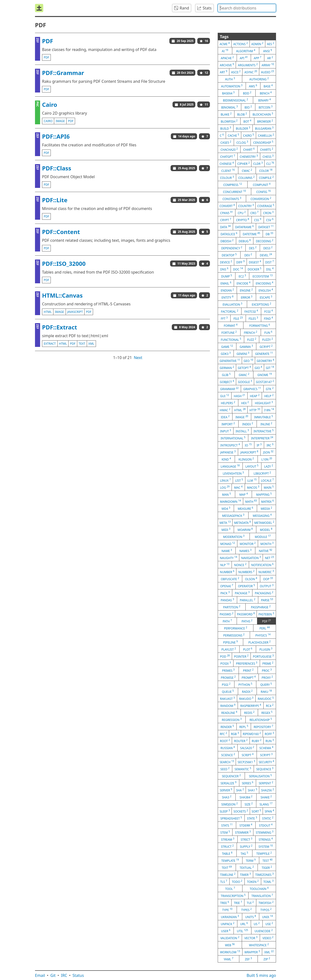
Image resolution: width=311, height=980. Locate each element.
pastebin (266, 614)
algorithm (246, 51)
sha (240, 790)
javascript (75, 312)
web (230, 945)
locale (267, 480)
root (225, 741)
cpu (242, 213)
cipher (244, 163)
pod (225, 656)
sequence (265, 769)
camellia (266, 135)
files (253, 318)
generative (230, 360)
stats (227, 825)
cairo (48, 121)
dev (248, 255)
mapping (264, 494)
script (248, 755)
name (227, 551)
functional (231, 339)
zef (248, 959)
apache (227, 58)
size (249, 804)
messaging (262, 515)
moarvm (245, 529)
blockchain (263, 114)
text (82, 344)
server (226, 790)
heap (255, 396)
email (226, 283)
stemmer (243, 832)
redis (249, 712)
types (246, 910)
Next (138, 358)
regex (267, 712)
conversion (261, 199)
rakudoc (266, 698)
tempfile (264, 853)
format (231, 325)
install (242, 431)
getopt (244, 368)
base (268, 86)
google (245, 382)
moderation (234, 536)
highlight (264, 403)
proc (267, 670)
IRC (64, 975)
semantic (243, 769)
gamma (246, 346)
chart (249, 149)
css (258, 220)
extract (50, 344)
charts (267, 149)
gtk (270, 389)
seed (225, 769)
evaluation (232, 304)
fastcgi (251, 311)
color (266, 170)
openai (227, 586)
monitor (248, 544)
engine (246, 290)
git (270, 368)
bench (266, 93)
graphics (252, 389)
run (270, 741)
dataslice (229, 234)
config (263, 192)
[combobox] (247, 8)
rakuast (227, 698)
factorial (229, 311)
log (225, 487)
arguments (248, 65)
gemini (243, 353)
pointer (241, 656)
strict (246, 839)
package (242, 593)
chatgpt (228, 156)
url (244, 924)
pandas (227, 600)
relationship (261, 720)
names (245, 551)
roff (269, 734)
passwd (226, 614)
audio (267, 72)
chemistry (249, 156)
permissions (234, 635)
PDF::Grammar (63, 73)
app (257, 58)
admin (257, 44)
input (226, 431)
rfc (223, 734)
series (247, 783)
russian (228, 748)
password (246, 614)
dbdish (227, 241)
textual (247, 867)
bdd (247, 93)
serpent (266, 783)
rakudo (246, 698)
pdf (46, 57)
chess (268, 156)
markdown (230, 501)
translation (262, 896)
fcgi (268, 311)
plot (248, 649)
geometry (265, 360)
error (246, 297)
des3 (268, 248)
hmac (225, 410)
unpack (228, 924)
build (226, 128)
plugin (266, 649)
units (251, 917)
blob (242, 114)
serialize (229, 783)
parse (267, 600)
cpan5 (226, 213)
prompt (249, 677)
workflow (230, 952)
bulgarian (264, 128)
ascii (236, 72)
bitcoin (266, 107)
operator (246, 586)
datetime (251, 234)
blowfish (229, 121)
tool (230, 888)
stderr (246, 825)
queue (228, 691)
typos (266, 910)
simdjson (230, 804)
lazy (268, 466)
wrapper (252, 952)
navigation (251, 558)
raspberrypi (251, 705)
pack (225, 593)
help (269, 396)
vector (251, 938)
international (233, 438)
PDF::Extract (60, 327)
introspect (230, 445)
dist (270, 262)
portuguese (263, 656)
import (228, 424)
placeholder (259, 642)
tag (244, 853)
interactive (264, 431)
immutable (264, 417)
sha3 (227, 797)
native (265, 551)
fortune (229, 332)
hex (245, 403)
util (242, 931)
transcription (233, 896)
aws (253, 86)
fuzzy (268, 339)
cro (254, 213)
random (228, 705)
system (266, 846)
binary (265, 100)
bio (248, 107)
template (230, 860)
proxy (267, 677)
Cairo (50, 105)
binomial (229, 107)
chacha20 (229, 149)
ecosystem (263, 276)
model (266, 529)
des (253, 248)
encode (244, 283)
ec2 (242, 276)
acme (225, 44)
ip (259, 445)
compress (233, 184)
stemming (265, 832)
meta (225, 522)
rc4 (270, 705)
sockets (241, 811)
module (263, 536)
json (268, 452)
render (227, 727)
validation (230, 938)
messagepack (233, 515)
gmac (244, 375)
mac (238, 487)
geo (248, 360)
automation (232, 86)
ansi (268, 51)
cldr (258, 163)
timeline (228, 874)
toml (268, 881)
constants (232, 199)
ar (270, 58)
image (60, 121)
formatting (260, 325)
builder (243, 128)
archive (227, 65)
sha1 (253, 790)
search (227, 762)
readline (229, 712)
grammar (229, 389)
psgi (226, 684)
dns (224, 269)
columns (246, 177)
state (252, 818)
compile (266, 177)
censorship (263, 142)
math (251, 501)
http (255, 410)
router (241, 741)
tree (225, 903)
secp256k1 (246, 762)
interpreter (262, 438)
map (244, 494)
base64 (228, 93)
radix (247, 691)
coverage (266, 206)
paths (247, 621)
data (225, 227)
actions (241, 44)
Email (40, 975)
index (248, 424)
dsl (270, 269)
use (269, 924)
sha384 (246, 797)
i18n (269, 410)
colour (227, 177)
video (268, 938)
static (268, 818)
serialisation (260, 776)
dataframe (245, 227)
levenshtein (233, 473)
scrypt (266, 755)
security (266, 762)
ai (225, 51)
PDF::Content (61, 232)
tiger (267, 867)
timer (246, 874)
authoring (259, 79)
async (251, 72)
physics (263, 635)
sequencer (231, 776)
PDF (48, 41)
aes (270, 44)
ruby (257, 741)
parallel (248, 600)
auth (230, 79)
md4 (226, 508)
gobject (227, 382)
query (266, 684)
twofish (266, 903)
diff (240, 262)
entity (228, 297)
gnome (264, 375)
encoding (265, 283)
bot (247, 121)
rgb (235, 734)
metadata (242, 522)
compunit (262, 184)
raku (266, 691)
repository (263, 727)
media (266, 508)
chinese (227, 163)
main (269, 487)
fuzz (252, 339)
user (226, 931)
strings (266, 839)
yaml (228, 959)
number (227, 572)
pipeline (230, 642)
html (48, 312)
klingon (246, 459)
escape (266, 297)
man (227, 494)
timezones (265, 874)
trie (238, 903)
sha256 (268, 790)
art (223, 72)
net (269, 558)
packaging (264, 593)
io (248, 445)
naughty (229, 558)
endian (227, 290)
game (227, 346)
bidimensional (235, 100)
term (251, 860)
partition (232, 607)
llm (252, 480)
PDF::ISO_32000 (64, 264)
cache (233, 135)
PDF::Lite (55, 200)
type (227, 910)
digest (255, 262)
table (227, 853)
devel (266, 255)
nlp (225, 565)
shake (266, 797)
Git (53, 975)
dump (227, 276)
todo (237, 881)
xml (91, 344)
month (267, 544)
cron (268, 213)
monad (227, 544)
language (230, 466)
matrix (268, 501)
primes (228, 670)
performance (236, 628)
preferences (246, 663)
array (268, 65)
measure (245, 508)
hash (239, 396)
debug (245, 241)
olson (251, 579)
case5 (226, 142)
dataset (266, 227)
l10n (267, 459)
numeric (266, 572)
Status (78, 975)
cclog (242, 142)
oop (268, 579)
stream (228, 839)
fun (268, 332)
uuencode (264, 931)
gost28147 (265, 382)
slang (266, 804)
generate (264, 353)
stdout (266, 825)
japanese (228, 452)
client (228, 170)
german (227, 368)
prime (268, 663)
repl (244, 727)
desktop (229, 255)
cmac (247, 170)
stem (225, 832)
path (227, 621)
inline (266, 424)
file (238, 318)
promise (228, 677)
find (268, 318)
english (266, 290)
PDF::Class (57, 168)
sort (256, 811)
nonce (240, 565)
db (269, 234)
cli (270, 163)
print (248, 670)
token (253, 881)
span (269, 811)
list (239, 480)
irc (270, 445)
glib (226, 375)
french (251, 332)
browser (265, 121)
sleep (225, 811)
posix (226, 663)
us (257, 924)
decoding (265, 241)
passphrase (261, 607)
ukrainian (230, 917)
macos (253, 487)
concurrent (234, 192)
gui (225, 396)
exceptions (261, 304)
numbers (246, 572)
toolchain (259, 888)
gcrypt (266, 346)
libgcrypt (262, 473)
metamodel (264, 522)
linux (225, 480)
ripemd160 (252, 734)
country (246, 206)
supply (246, 846)
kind (226, 459)
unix (268, 917)
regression (232, 720)
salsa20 (247, 748)
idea (225, 417)
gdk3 (226, 353)
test (267, 860)
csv (270, 220)
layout (252, 466)
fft (224, 318)
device (226, 262)
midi (226, 529)
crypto (242, 220)
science (228, 755)
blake (226, 114)
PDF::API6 (56, 136)
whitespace (259, 945)
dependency (232, 248)
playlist (229, 649)
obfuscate (230, 579)
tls (224, 881)
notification (262, 565)
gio (258, 368)
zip (267, 959)
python (245, 684)
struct (227, 846)
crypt (226, 220)
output (267, 586)
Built (261, 975)
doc (238, 269)
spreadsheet (231, 818)
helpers (228, 403)
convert (227, 206)
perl (265, 628)
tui (250, 903)
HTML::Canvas (62, 295)
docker (254, 269)
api (244, 58)
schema (266, 748)
